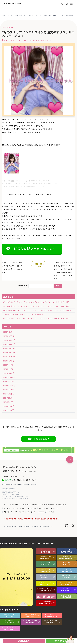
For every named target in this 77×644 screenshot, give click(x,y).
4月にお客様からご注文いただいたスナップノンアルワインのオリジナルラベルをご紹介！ (37, 310)
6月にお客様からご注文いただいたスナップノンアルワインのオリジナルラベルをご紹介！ (37, 306)
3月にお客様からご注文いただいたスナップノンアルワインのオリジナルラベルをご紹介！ (37, 319)
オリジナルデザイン (30, 40)
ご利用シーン (21, 508)
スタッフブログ (19, 512)
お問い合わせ (31, 512)
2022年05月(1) (9, 390)
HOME (4, 15)
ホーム (6, 505)
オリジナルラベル (17, 40)
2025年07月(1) (9, 336)
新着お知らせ (8, 512)
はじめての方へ (15, 505)
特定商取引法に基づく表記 (13, 527)
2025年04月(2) (9, 344)
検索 (58, 286)
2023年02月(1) (9, 369)
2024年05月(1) (9, 357)
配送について (32, 508)
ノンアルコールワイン (45, 40)
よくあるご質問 (44, 508)
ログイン (52, 512)
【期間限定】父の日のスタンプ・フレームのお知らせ (23, 315)
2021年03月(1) (8, 406)
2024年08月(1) (9, 353)
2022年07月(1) (9, 382)
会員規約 (27, 527)
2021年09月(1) (8, 394)
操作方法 (35, 505)
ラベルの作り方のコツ (47, 505)
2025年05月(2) (9, 340)
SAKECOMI (42, 512)
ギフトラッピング (9, 508)
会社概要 (35, 527)
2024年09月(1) (9, 349)
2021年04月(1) (9, 402)
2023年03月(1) (9, 365)
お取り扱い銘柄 (61, 505)
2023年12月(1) (8, 361)
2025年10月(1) (9, 332)
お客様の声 (54, 508)
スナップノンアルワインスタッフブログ (20, 15)
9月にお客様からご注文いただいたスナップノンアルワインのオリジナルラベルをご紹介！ (37, 302)
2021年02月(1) (8, 410)
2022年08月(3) (9, 377)
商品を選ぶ (26, 505)
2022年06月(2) (9, 386)
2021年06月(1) (9, 398)
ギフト (8, 40)
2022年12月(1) (8, 373)
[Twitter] (73, 526)
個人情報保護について (47, 527)
